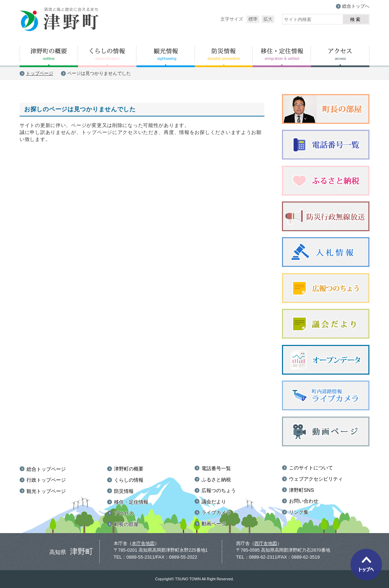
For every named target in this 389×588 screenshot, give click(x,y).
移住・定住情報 (282, 56)
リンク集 (299, 512)
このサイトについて (311, 468)
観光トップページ (46, 491)
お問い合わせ (304, 501)
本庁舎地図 (143, 543)
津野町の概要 (49, 56)
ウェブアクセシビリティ (316, 479)
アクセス (340, 56)
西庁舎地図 (266, 543)
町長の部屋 (126, 524)
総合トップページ (46, 469)
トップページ (40, 73)
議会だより (214, 502)
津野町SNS (302, 490)
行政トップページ (46, 480)
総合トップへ (356, 6)
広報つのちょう (219, 490)
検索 (356, 19)
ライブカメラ (216, 512)
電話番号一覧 (216, 468)
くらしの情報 (107, 56)
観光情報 (166, 56)
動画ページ (214, 524)
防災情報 (224, 56)
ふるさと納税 (216, 480)
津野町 (59, 20)
